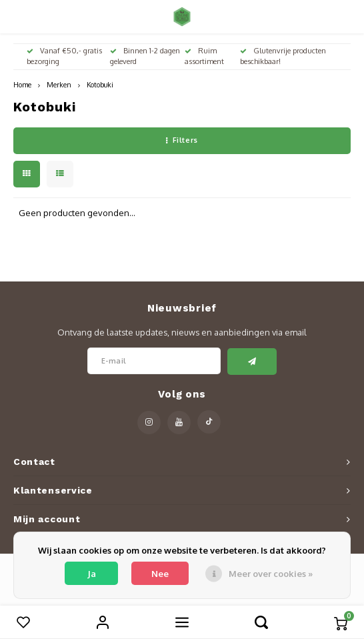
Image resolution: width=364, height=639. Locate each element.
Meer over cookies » (271, 574)
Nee (160, 574)
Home (22, 84)
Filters (182, 140)
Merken (59, 84)
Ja (92, 574)
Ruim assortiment (204, 56)
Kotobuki (100, 84)
